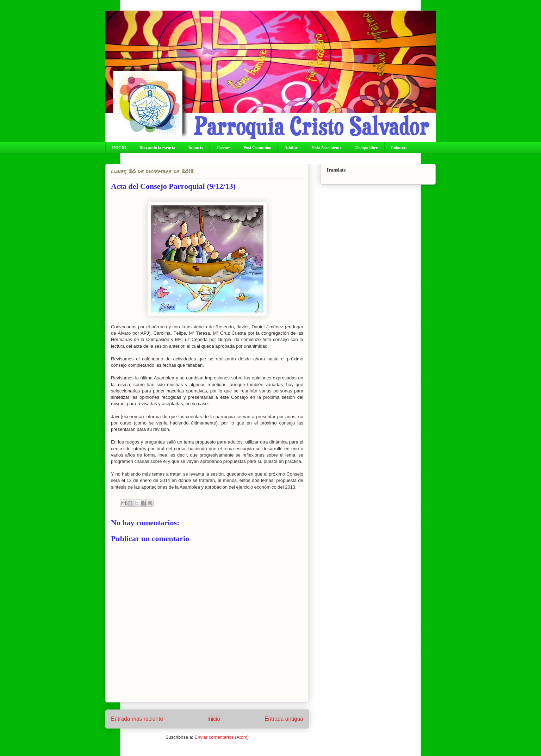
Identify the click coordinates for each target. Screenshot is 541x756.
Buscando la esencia (157, 148)
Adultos (291, 148)
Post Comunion (257, 148)
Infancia (196, 148)
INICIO (119, 148)
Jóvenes (223, 148)
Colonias (399, 148)
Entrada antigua (284, 719)
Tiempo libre (366, 148)
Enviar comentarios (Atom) (222, 737)
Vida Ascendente (326, 148)
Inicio (214, 719)
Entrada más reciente (137, 719)
